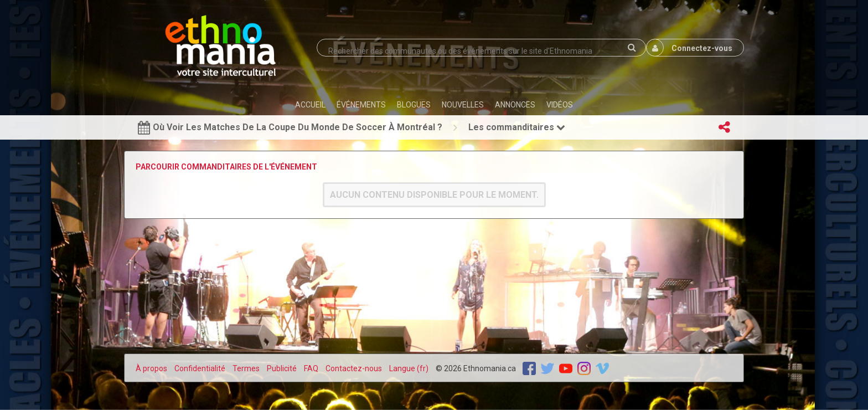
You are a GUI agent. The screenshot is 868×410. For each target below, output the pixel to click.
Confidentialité (200, 368)
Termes (246, 368)
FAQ (311, 368)
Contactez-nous (354, 368)
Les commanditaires (517, 127)
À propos (151, 368)
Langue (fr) (409, 368)
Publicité (282, 368)
